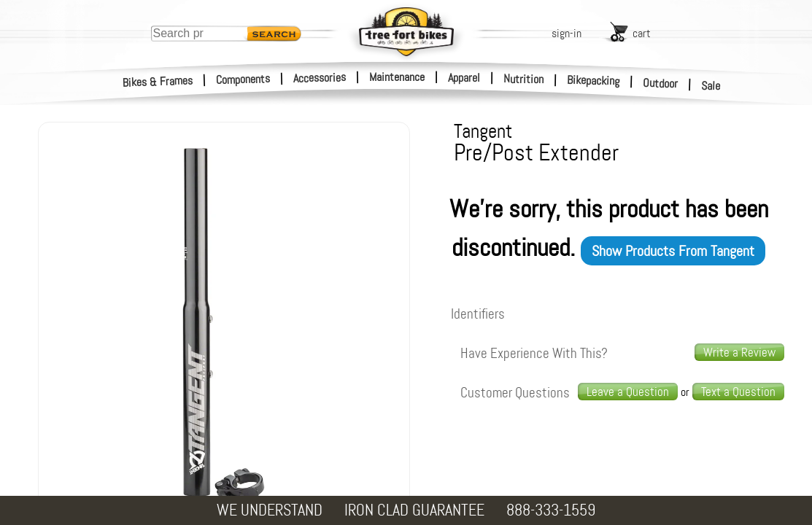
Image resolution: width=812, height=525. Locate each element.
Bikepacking (593, 81)
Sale (711, 86)
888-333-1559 (551, 510)
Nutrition (523, 79)
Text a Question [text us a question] (738, 392)
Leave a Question (628, 392)
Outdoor (661, 83)
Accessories (320, 78)
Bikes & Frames (158, 82)
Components (243, 79)
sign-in (567, 33)
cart (642, 33)
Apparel (464, 78)
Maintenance (397, 77)
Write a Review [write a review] (739, 352)
